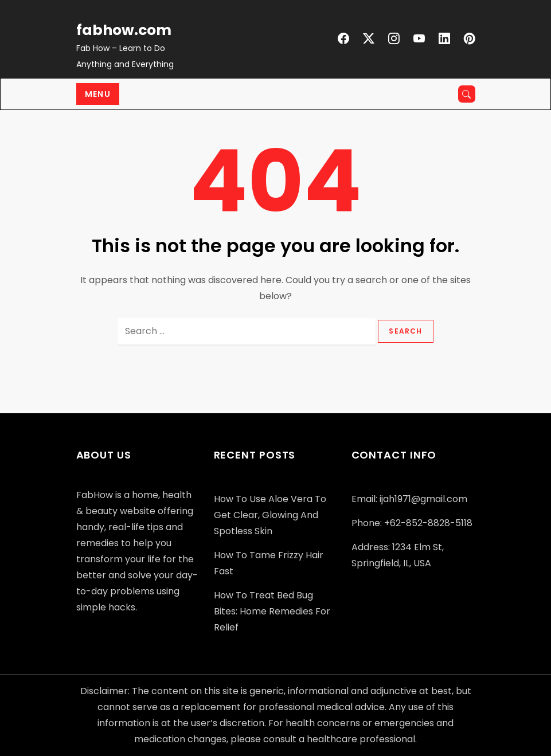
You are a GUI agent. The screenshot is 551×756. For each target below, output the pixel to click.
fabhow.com (124, 30)
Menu (98, 94)
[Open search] (467, 94)
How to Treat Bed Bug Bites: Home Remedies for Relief (272, 611)
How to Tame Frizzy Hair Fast (269, 563)
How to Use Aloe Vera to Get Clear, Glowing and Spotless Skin (270, 515)
